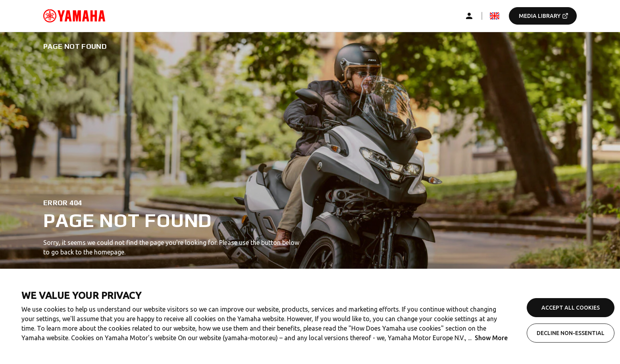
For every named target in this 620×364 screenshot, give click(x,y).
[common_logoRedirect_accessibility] (74, 16)
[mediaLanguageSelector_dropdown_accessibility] (495, 16)
